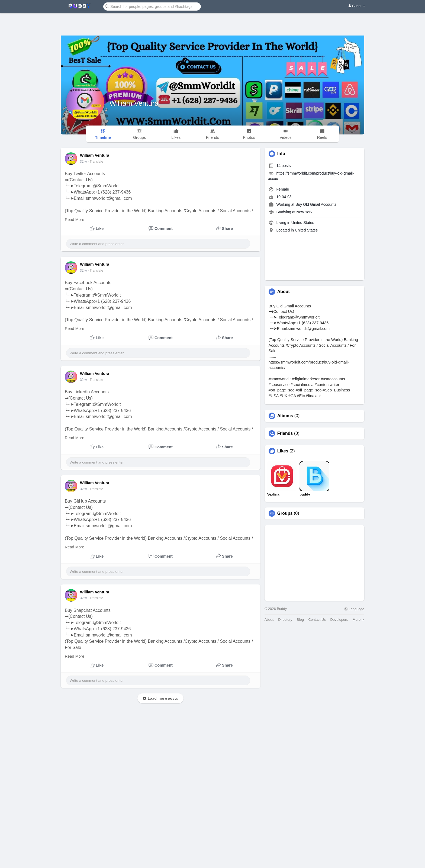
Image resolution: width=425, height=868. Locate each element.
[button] (152, 6)
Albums (285, 416)
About (269, 620)
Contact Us (317, 620)
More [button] (358, 620)
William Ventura (134, 103)
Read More (75, 220)
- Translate (96, 162)
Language (354, 609)
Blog (300, 620)
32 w (83, 162)
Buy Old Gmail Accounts (316, 204)
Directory (285, 620)
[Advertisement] (212, 20)
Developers (339, 620)
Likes (283, 451)
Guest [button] (357, 6)
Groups (285, 513)
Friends (285, 433)
